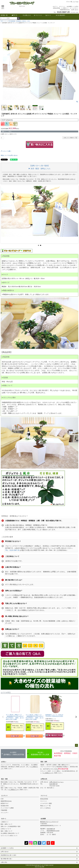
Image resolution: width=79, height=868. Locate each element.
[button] (3, 717)
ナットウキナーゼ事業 (7, 808)
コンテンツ (4, 796)
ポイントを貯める (45, 808)
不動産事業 (4, 810)
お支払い (4, 762)
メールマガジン (74, 8)
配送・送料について (7, 824)
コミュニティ (5, 813)
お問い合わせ (75, 10)
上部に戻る (4, 862)
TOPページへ (4, 21)
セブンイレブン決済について (9, 836)
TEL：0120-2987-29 (12, 550)
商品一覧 (4, 15)
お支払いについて (6, 829)
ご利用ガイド (65, 8)
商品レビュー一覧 (45, 806)
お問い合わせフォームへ (57, 782)
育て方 (14, 15)
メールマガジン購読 (46, 803)
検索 (18, 18)
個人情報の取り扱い (7, 859)
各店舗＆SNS (5, 806)
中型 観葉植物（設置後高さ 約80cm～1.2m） (19, 21)
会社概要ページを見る (73, 6)
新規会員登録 (57, 8)
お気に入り (27, 15)
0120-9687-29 (53, 784)
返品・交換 (4, 779)
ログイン (56, 6)
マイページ (63, 6)
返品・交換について (7, 831)
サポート (4, 819)
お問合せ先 (44, 779)
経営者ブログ (5, 803)
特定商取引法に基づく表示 (8, 855)
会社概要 (43, 819)
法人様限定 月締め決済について (10, 833)
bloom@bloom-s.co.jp (53, 831)
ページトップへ (76, 745)
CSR (2, 799)
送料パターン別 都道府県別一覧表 (11, 826)
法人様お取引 (60, 15)
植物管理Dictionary (65, 10)
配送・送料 (44, 762)
